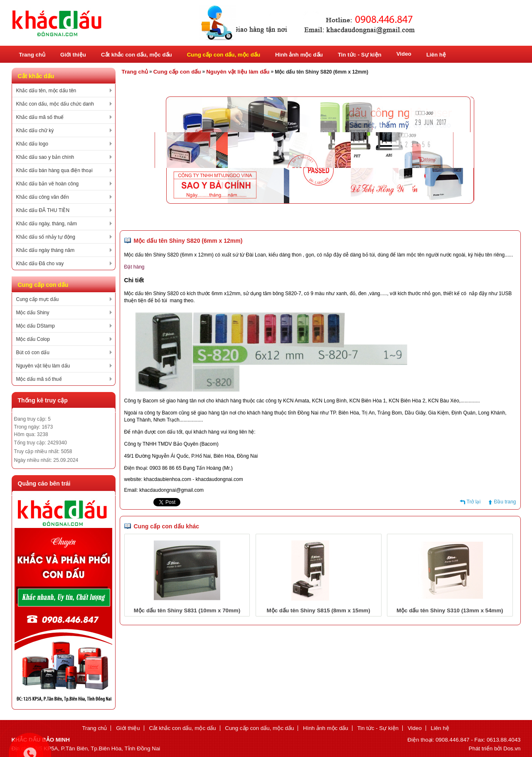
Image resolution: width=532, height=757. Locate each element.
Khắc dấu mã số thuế (40, 117)
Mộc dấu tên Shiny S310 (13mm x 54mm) (450, 610)
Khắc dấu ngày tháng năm (46, 250)
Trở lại (474, 502)
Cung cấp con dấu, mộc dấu (224, 55)
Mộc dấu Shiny (33, 313)
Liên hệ (436, 55)
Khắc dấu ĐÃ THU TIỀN (43, 210)
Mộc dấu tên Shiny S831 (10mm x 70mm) (187, 610)
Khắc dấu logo (32, 144)
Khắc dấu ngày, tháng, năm (47, 224)
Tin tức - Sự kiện (360, 55)
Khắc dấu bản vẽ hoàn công (48, 184)
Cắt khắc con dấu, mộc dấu (137, 55)
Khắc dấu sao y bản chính (45, 157)
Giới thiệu (73, 55)
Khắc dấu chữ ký (35, 131)
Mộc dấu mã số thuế (39, 379)
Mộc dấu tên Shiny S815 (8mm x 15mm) (319, 610)
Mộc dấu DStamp (36, 326)
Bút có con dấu (33, 353)
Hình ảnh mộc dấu (299, 55)
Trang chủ (32, 55)
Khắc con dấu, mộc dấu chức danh (55, 104)
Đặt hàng (134, 267)
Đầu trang (505, 502)
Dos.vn (512, 748)
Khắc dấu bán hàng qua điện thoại (54, 170)
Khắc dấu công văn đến (43, 197)
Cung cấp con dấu (177, 72)
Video (404, 54)
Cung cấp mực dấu (38, 299)
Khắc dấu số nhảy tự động (46, 237)
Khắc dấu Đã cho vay (40, 264)
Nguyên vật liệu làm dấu (43, 366)
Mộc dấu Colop (33, 339)
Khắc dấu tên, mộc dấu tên (46, 91)
